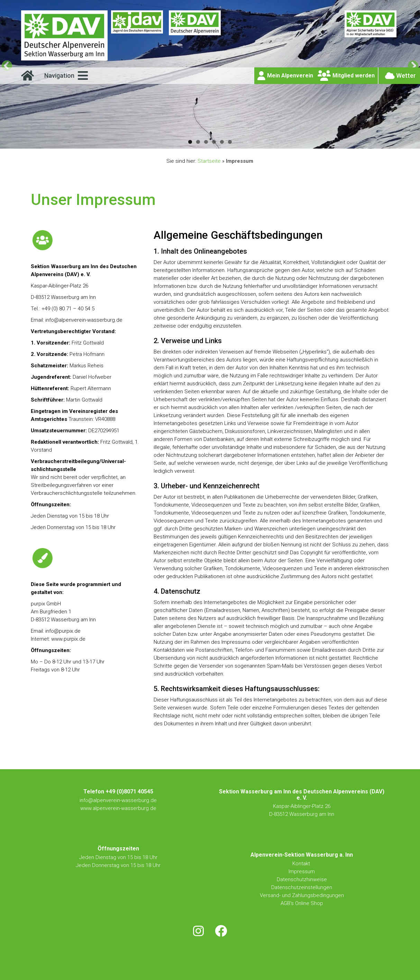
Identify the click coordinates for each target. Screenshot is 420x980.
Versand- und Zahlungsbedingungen (302, 895)
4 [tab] (214, 142)
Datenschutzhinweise (302, 879)
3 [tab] (206, 142)
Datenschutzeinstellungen (302, 887)
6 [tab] (230, 142)
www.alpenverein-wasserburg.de (118, 808)
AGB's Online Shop (302, 903)
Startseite (209, 161)
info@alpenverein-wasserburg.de (118, 800)
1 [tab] (190, 142)
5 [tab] (222, 142)
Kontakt (302, 864)
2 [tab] (198, 142)
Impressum (302, 871)
